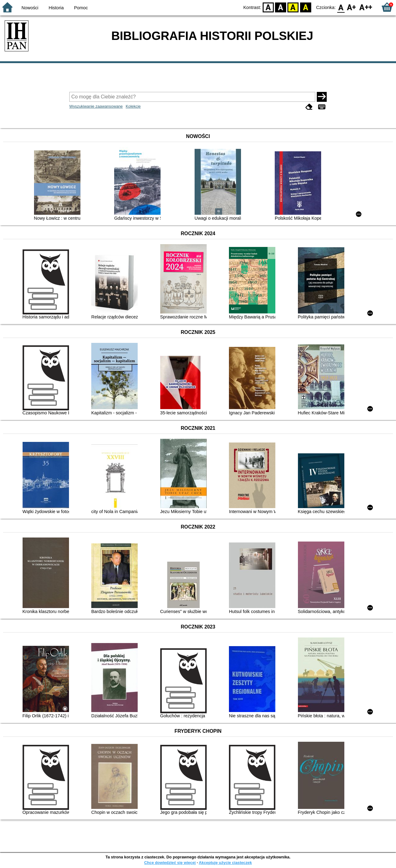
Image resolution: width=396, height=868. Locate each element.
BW (281, 7)
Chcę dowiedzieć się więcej (170, 863)
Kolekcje (133, 106)
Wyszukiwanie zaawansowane (96, 106)
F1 (352, 7)
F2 (366, 7)
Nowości (30, 8)
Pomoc (81, 8)
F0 (341, 7)
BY (306, 7)
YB (293, 7)
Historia (56, 8)
